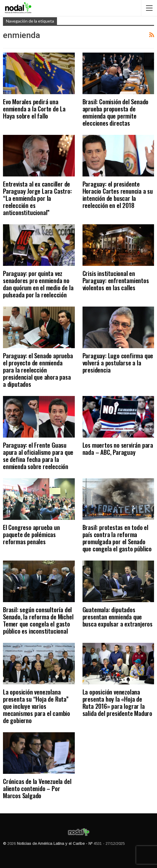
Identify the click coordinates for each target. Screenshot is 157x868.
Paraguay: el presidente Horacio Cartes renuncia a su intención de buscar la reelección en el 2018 (118, 194)
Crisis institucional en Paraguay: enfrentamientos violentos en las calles (116, 280)
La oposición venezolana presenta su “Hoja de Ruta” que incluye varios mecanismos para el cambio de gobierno (37, 706)
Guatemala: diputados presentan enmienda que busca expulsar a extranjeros (118, 617)
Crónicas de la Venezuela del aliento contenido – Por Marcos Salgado (37, 788)
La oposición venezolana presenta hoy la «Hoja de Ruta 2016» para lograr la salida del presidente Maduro (117, 702)
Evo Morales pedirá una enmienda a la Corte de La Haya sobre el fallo (34, 109)
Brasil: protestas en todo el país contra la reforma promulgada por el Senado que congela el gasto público (117, 538)
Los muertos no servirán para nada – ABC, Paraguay (118, 448)
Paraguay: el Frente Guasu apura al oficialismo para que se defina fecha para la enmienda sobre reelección (38, 456)
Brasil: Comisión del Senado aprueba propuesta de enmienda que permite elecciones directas (116, 112)
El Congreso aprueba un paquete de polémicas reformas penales (31, 534)
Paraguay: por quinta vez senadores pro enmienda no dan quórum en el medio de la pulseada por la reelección (38, 284)
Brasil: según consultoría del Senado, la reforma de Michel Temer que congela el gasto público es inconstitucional (38, 620)
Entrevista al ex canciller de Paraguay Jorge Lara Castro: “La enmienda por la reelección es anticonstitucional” (37, 198)
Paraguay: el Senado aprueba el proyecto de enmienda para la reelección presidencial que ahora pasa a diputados (38, 370)
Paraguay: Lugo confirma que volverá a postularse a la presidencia (118, 363)
